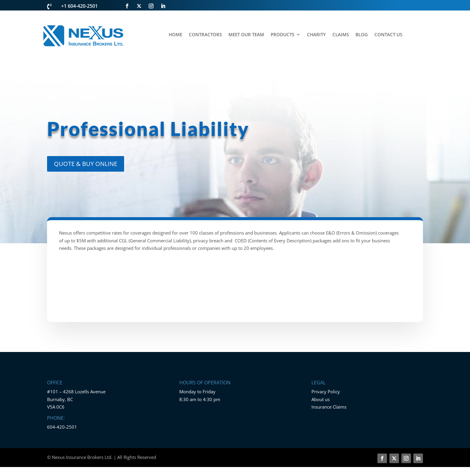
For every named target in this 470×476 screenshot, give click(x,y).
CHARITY (316, 35)
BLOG (362, 35)
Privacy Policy (326, 392)
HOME (176, 35)
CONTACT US (388, 35)
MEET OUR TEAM (246, 35)
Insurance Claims (329, 407)
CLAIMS (341, 35)
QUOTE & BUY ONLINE (86, 164)
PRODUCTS (283, 35)
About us (321, 399)
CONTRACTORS (205, 35)
